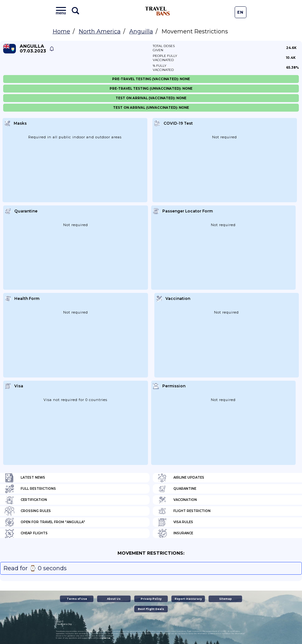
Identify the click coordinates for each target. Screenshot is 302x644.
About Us (114, 599)
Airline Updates (181, 478)
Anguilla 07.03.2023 (33, 49)
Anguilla (141, 31)
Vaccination (177, 500)
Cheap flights (26, 533)
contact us (105, 638)
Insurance (175, 533)
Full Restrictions (30, 489)
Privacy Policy (151, 599)
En (240, 12)
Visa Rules (175, 522)
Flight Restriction (184, 511)
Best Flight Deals (151, 609)
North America (100, 31)
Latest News (25, 478)
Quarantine (177, 489)
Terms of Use (77, 599)
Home (61, 31)
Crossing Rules (28, 511)
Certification (26, 500)
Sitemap (225, 599)
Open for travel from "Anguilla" (45, 522)
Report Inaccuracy (188, 599)
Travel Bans (158, 11)
